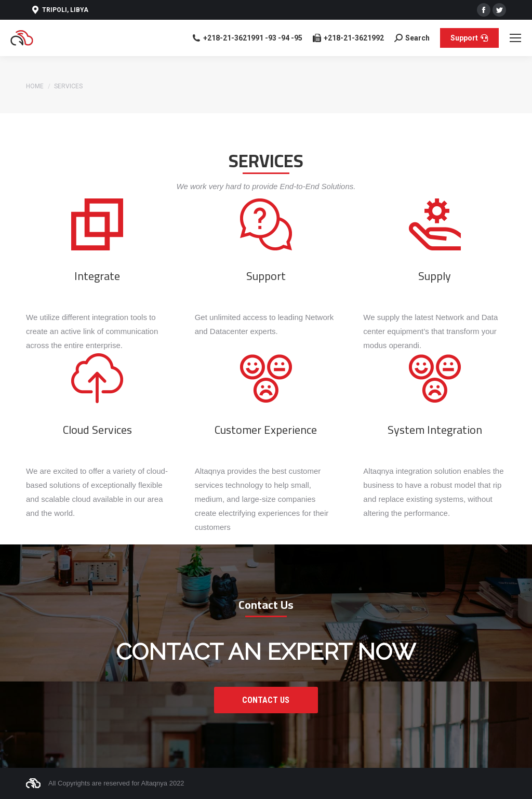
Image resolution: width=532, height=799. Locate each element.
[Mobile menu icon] (515, 38)
